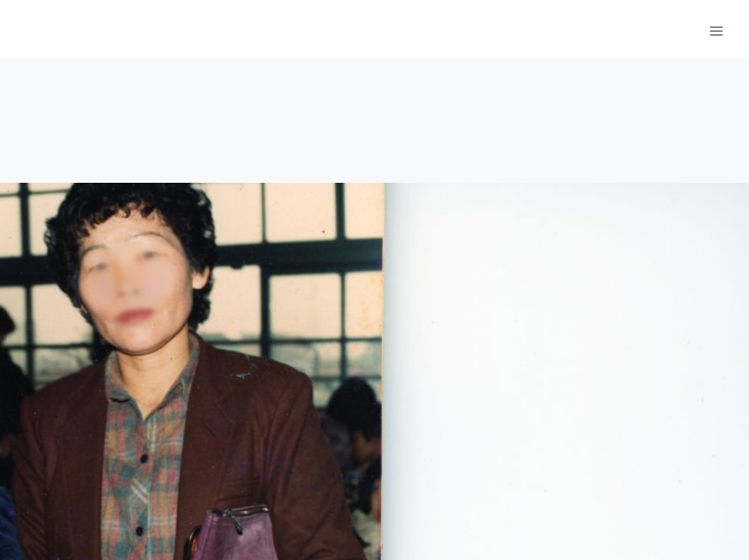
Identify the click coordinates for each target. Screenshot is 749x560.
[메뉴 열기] (716, 31)
